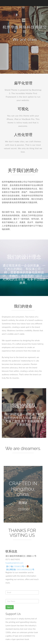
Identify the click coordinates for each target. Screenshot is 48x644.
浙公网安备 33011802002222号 (20, 569)
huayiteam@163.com (14, 563)
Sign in (10, 607)
